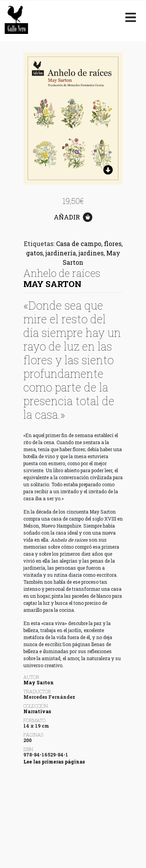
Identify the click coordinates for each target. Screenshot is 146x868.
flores (113, 244)
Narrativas (37, 711)
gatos (34, 253)
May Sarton (52, 284)
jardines (91, 253)
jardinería (61, 253)
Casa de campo (79, 244)
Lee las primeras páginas (54, 762)
